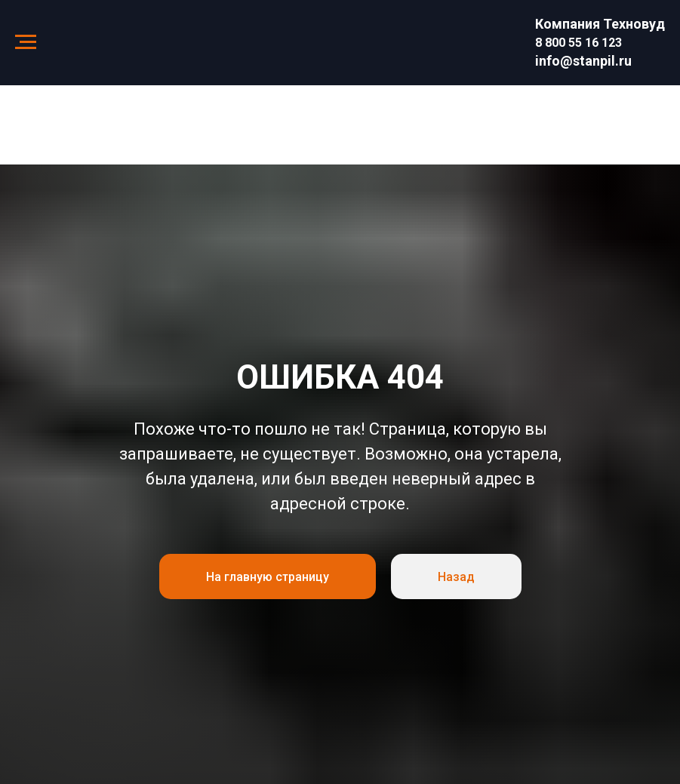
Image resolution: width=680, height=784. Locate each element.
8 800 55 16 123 (578, 43)
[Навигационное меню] (26, 42)
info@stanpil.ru (583, 61)
